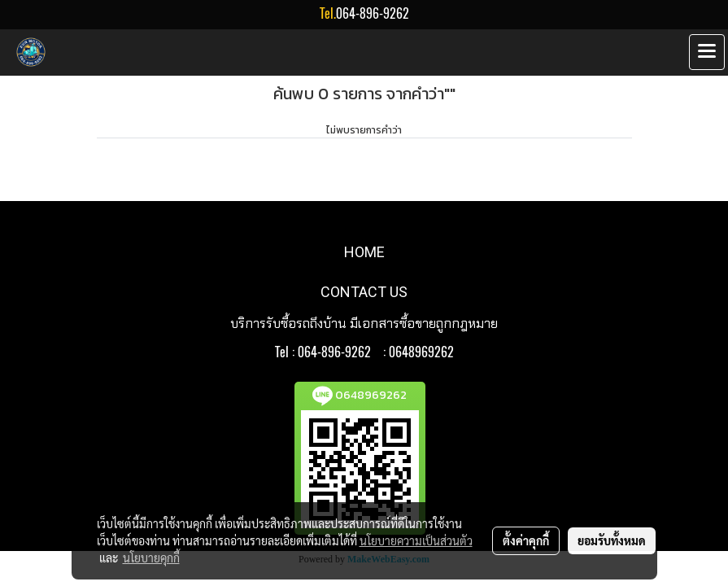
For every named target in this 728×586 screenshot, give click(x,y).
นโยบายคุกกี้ (151, 558)
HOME (364, 252)
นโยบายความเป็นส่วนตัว (416, 540)
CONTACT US (364, 292)
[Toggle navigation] (707, 52)
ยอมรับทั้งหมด (612, 540)
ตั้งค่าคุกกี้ (526, 540)
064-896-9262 (373, 13)
